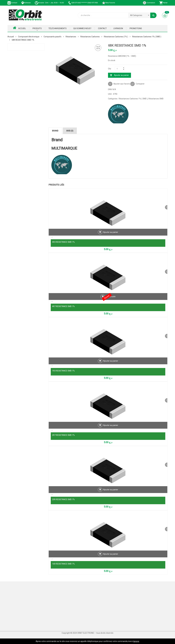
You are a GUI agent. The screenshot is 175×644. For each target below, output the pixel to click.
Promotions (136, 28)
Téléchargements (57, 28)
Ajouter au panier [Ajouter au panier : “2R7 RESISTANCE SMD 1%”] (111, 429)
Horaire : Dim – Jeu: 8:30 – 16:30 (49, 3)
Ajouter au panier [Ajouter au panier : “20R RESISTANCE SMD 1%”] (111, 494)
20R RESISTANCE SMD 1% (63, 499)
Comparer (140, 84)
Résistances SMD (156, 99)
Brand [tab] (55, 131)
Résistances (71, 37)
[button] (98, 48)
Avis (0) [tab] (70, 131)
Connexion (149, 3)
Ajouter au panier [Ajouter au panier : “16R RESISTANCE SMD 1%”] (111, 558)
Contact (12, 3)
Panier (163, 3)
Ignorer (136, 641)
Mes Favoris (108, 3)
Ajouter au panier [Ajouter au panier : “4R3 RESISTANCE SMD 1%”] (111, 236)
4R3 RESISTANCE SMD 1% (63, 242)
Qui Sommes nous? (82, 28)
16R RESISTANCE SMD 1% (63, 564)
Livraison (118, 28)
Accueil (19, 28)
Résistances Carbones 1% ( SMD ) (147, 37)
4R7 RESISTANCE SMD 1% (63, 306)
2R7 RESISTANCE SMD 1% (63, 435)
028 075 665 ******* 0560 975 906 (83, 3)
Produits (37, 28)
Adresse (26, 3)
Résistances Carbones (90, 37)
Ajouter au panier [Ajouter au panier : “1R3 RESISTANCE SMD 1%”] (111, 365)
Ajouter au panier (121, 75)
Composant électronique (29, 37)
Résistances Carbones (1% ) (116, 37)
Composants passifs (52, 37)
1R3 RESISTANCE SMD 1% (63, 371)
